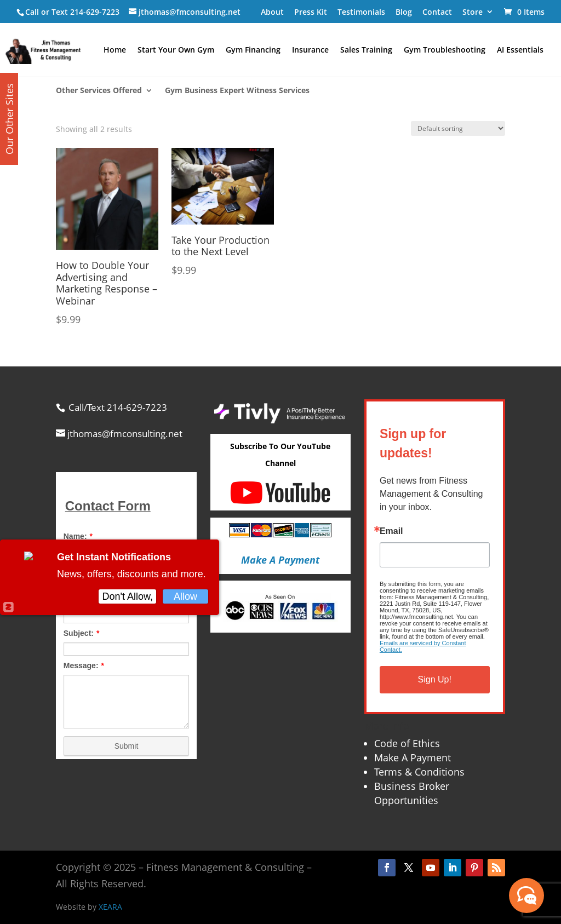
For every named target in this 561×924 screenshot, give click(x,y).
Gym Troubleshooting (445, 50)
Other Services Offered (99, 91)
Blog (404, 12)
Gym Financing (253, 50)
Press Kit (311, 12)
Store (473, 12)
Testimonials (361, 12)
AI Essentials (520, 50)
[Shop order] (458, 128)
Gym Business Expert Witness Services (237, 91)
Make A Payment (413, 757)
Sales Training (366, 50)
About (272, 12)
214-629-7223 (95, 12)
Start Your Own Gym (176, 50)
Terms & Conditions (419, 772)
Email (391, 531)
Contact (437, 12)
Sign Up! (435, 679)
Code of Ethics (407, 743)
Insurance (310, 50)
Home (115, 50)
